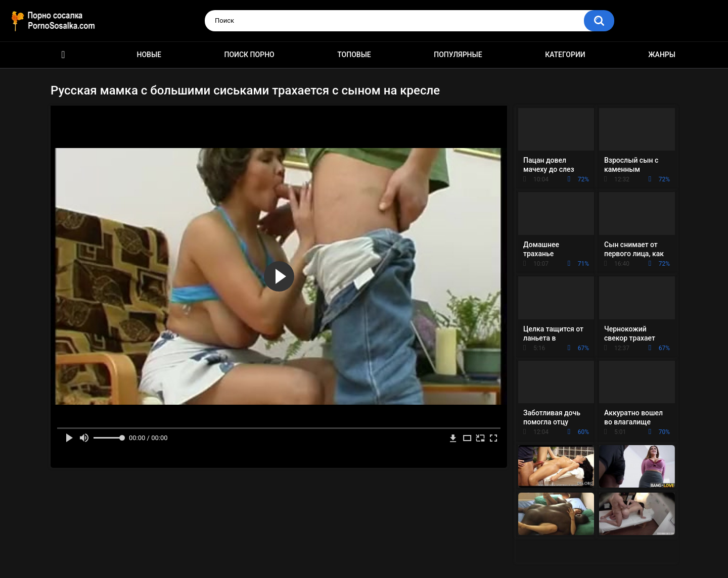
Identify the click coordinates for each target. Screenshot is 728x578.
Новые (149, 55)
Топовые (354, 55)
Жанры (662, 55)
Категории (565, 55)
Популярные (458, 55)
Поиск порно (249, 55)
